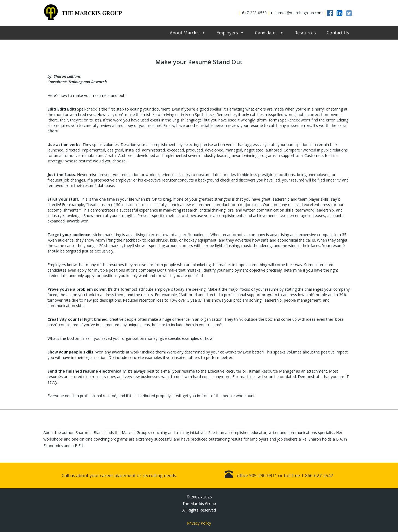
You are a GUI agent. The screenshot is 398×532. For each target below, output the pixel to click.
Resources (305, 33)
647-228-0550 (254, 13)
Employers (227, 33)
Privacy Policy (199, 523)
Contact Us (338, 33)
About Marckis (185, 33)
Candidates (266, 33)
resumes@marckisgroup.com (297, 13)
